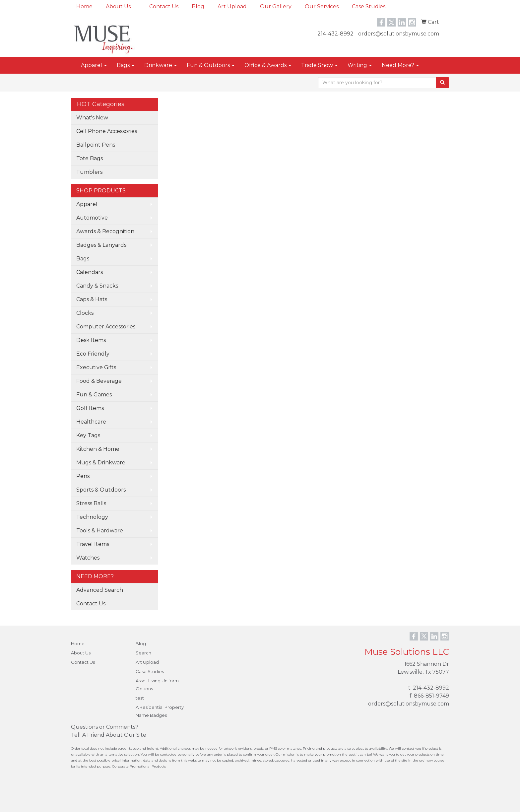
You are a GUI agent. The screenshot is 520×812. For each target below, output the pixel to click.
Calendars (90, 272)
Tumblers (89, 172)
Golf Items (90, 408)
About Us (118, 6)
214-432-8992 (335, 34)
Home (84, 6)
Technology (92, 517)
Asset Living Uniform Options (157, 685)
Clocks (85, 313)
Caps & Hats (92, 299)
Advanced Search (100, 590)
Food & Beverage (99, 381)
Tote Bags (90, 158)
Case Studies (369, 6)
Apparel (94, 65)
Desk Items (91, 340)
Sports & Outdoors (101, 490)
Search (143, 653)
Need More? (400, 65)
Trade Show (319, 65)
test (140, 698)
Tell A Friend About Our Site (109, 735)
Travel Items (93, 544)
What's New (92, 118)
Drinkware (161, 65)
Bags (126, 65)
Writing (360, 65)
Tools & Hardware (100, 531)
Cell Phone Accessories (107, 131)
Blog (198, 6)
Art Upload (232, 6)
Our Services (322, 6)
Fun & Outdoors (211, 65)
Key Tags (88, 435)
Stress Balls (91, 503)
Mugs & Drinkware (101, 463)
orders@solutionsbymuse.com (399, 34)
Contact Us (164, 6)
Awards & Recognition (105, 231)
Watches (88, 558)
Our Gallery (276, 6)
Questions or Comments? (105, 727)
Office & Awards (268, 65)
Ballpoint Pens (96, 145)
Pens (83, 476)
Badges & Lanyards (101, 245)
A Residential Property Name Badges (160, 711)
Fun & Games (94, 395)
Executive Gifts (96, 367)
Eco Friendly (93, 354)
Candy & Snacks (97, 286)
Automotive (92, 218)
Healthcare (91, 422)
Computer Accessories (106, 327)
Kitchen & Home (98, 449)
